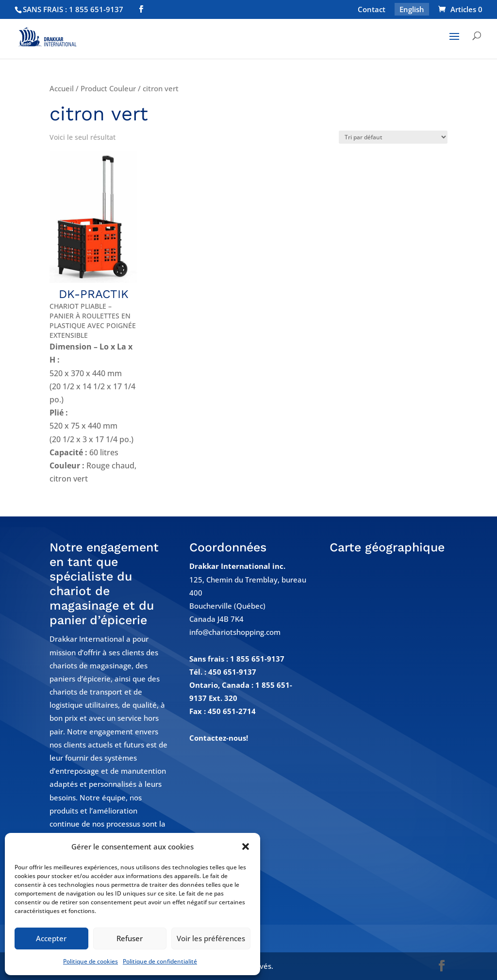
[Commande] (393, 137)
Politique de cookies (91, 961)
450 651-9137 (232, 672)
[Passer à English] (412, 12)
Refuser (130, 938)
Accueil (62, 88)
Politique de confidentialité (160, 961)
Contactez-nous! (219, 738)
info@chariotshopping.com (235, 632)
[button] (246, 847)
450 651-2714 (232, 711)
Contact (372, 10)
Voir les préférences (211, 938)
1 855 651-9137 (257, 659)
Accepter (51, 938)
